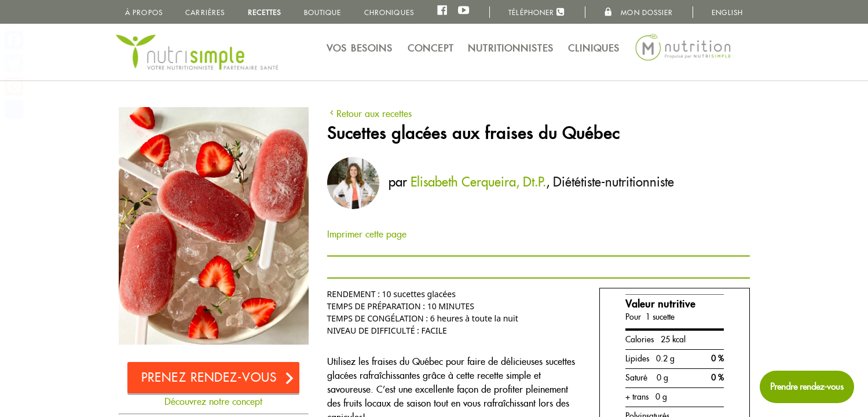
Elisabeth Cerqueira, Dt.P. (478, 182)
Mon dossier (638, 12)
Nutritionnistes (511, 48)
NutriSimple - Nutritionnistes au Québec (197, 52)
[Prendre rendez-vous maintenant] (807, 387)
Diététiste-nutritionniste (614, 182)
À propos (144, 12)
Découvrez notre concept (213, 402)
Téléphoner (537, 12)
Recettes (265, 12)
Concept (431, 48)
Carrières (205, 12)
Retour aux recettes (369, 114)
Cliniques (594, 48)
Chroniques (389, 12)
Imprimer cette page (367, 234)
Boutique (323, 12)
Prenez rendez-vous (209, 378)
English (727, 12)
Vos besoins (360, 48)
